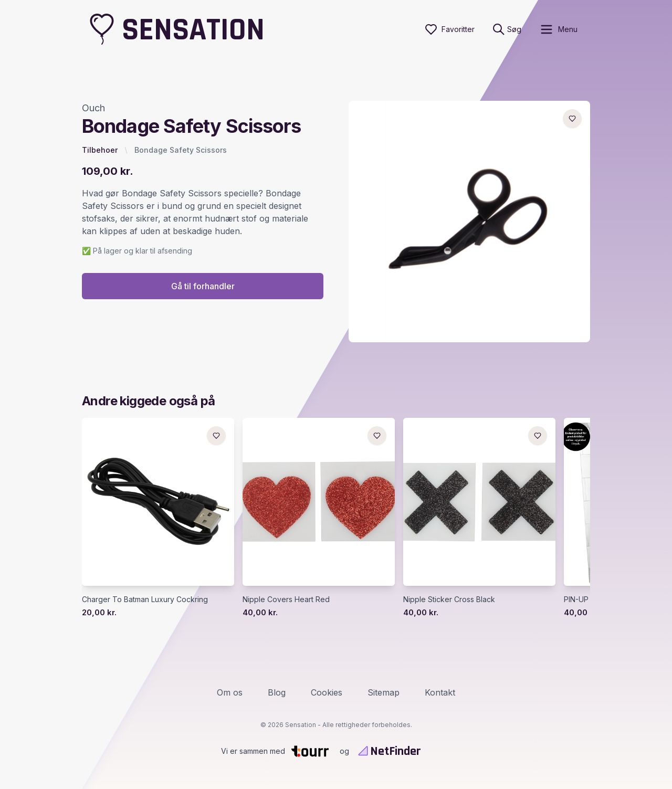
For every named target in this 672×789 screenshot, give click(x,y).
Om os (230, 692)
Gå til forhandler (203, 286)
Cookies (327, 692)
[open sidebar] (558, 29)
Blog (277, 692)
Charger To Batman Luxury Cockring (145, 599)
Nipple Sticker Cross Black (449, 599)
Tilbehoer (100, 150)
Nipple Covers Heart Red (286, 599)
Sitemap (384, 692)
